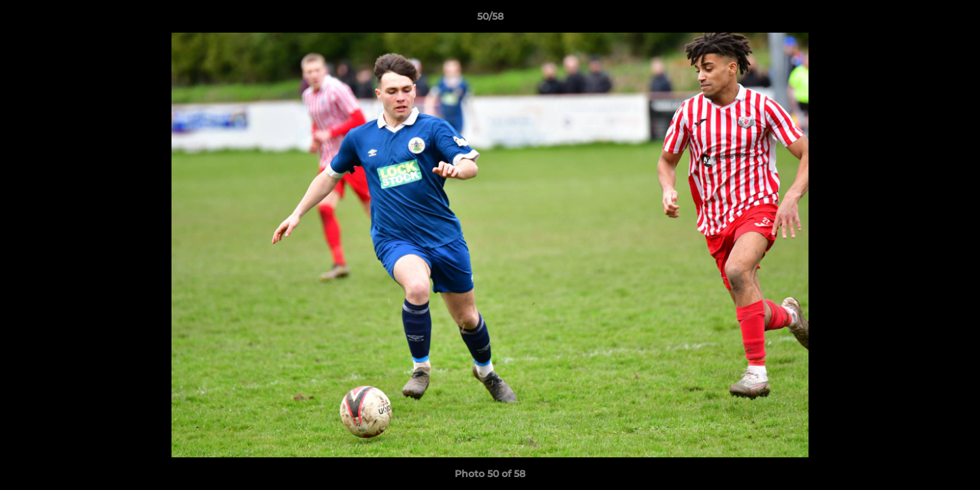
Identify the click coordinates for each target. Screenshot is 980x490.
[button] (955, 20)
